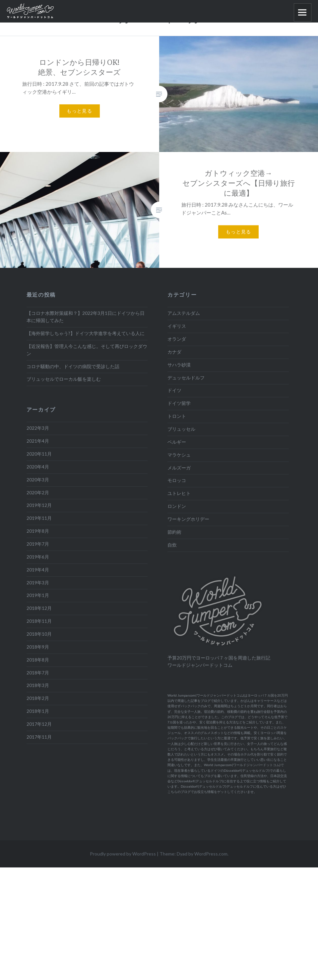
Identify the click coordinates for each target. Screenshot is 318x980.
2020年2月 (38, 493)
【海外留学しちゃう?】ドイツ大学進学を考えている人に (86, 333)
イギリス (177, 326)
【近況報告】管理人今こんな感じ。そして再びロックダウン (87, 350)
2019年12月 (39, 505)
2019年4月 (38, 570)
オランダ (177, 339)
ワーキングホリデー (188, 519)
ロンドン (177, 506)
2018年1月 (38, 711)
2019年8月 (38, 531)
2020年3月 (38, 480)
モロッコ (177, 480)
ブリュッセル (181, 429)
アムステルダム (184, 313)
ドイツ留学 (179, 403)
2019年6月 (38, 557)
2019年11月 (39, 518)
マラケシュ (179, 455)
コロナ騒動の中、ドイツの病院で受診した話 (73, 367)
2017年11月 (39, 737)
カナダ (174, 352)
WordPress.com (211, 854)
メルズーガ (179, 468)
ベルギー (177, 442)
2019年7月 (38, 544)
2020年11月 (39, 454)
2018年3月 (38, 685)
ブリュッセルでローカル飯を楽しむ (64, 379)
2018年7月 (38, 673)
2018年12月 (39, 608)
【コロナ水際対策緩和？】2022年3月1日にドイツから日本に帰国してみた (86, 317)
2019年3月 (38, 583)
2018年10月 (39, 634)
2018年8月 (38, 660)
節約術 (174, 532)
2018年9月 (38, 647)
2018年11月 (39, 621)
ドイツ (174, 390)
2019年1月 (38, 595)
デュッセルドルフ (186, 378)
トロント (177, 416)
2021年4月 (38, 441)
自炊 (172, 545)
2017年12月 (39, 724)
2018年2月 (38, 698)
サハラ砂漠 (179, 365)
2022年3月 (38, 428)
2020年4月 (38, 467)
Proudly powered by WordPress (123, 854)
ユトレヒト (179, 493)
